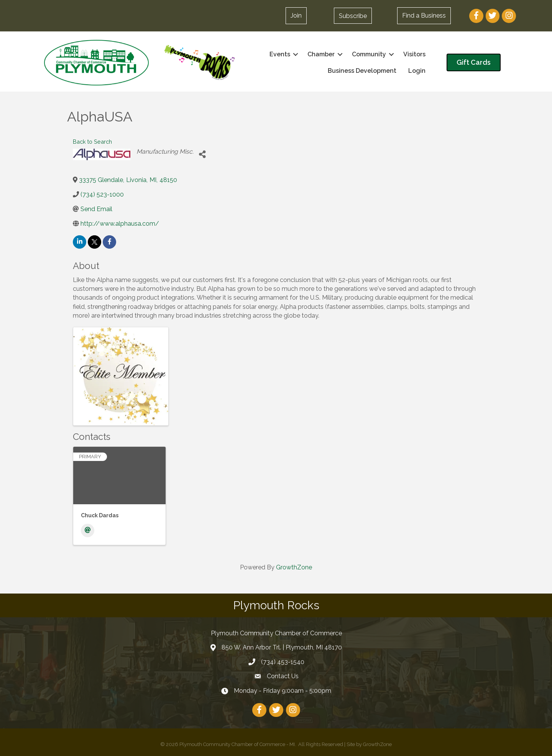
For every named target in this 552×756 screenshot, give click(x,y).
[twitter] (94, 242)
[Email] (88, 531)
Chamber (321, 54)
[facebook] (109, 242)
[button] (296, 16)
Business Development (362, 71)
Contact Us (283, 676)
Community (369, 54)
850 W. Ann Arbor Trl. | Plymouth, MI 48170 (282, 647)
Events (280, 54)
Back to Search (92, 142)
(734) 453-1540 (283, 662)
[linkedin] (80, 242)
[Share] (202, 155)
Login (417, 71)
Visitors (414, 54)
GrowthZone (294, 567)
